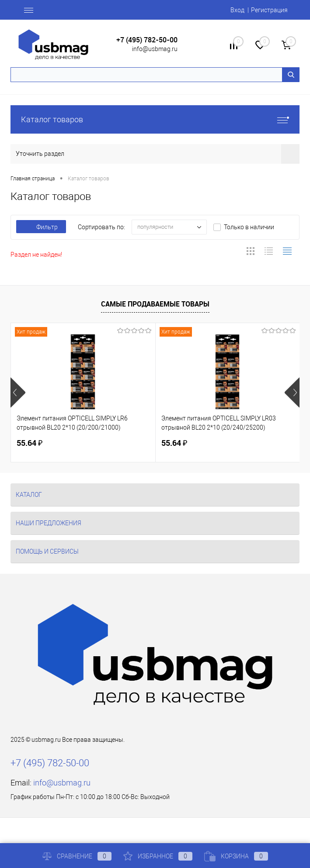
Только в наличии (249, 227)
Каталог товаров (155, 119)
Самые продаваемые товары (155, 304)
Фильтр (41, 227)
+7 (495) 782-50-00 (147, 40)
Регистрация (269, 10)
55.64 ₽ (30, 443)
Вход (237, 10)
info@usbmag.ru (155, 49)
